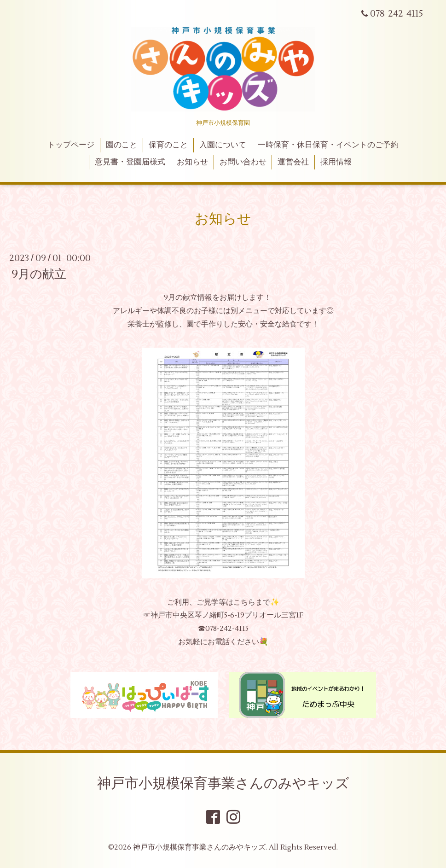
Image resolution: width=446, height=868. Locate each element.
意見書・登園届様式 (130, 162)
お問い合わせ (243, 162)
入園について (223, 145)
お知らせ (192, 162)
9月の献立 (39, 274)
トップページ (71, 145)
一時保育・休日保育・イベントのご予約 (328, 145)
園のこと (122, 145)
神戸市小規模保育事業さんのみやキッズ (223, 784)
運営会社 (293, 162)
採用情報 (336, 162)
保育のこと (168, 145)
